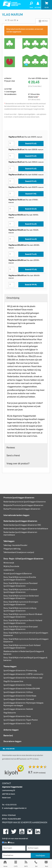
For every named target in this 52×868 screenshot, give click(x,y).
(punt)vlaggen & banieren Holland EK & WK (22, 689)
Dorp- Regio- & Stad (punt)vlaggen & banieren (23, 559)
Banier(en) (8, 736)
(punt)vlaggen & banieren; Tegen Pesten (21, 720)
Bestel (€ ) (31, 144)
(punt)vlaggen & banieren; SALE (17, 724)
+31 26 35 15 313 (11, 805)
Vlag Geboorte (10, 713)
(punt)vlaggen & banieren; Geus (17, 716)
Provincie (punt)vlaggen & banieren (19, 498)
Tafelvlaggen (9, 541)
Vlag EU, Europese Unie (13, 681)
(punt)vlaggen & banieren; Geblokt (18, 709)
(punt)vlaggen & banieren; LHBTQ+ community (23, 674)
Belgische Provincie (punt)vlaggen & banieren (23, 505)
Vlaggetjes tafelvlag (12, 549)
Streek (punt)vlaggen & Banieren (18, 574)
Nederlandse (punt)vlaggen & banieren (20, 521)
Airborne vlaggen (11, 730)
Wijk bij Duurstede (11, 566)
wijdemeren (9, 570)
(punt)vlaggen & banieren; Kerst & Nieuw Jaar (23, 678)
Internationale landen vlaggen (16, 515)
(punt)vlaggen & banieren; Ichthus (18, 692)
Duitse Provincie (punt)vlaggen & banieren (22, 509)
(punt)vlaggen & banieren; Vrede (17, 685)
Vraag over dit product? (18, 464)
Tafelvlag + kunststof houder (15, 545)
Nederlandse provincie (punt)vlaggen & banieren (25, 502)
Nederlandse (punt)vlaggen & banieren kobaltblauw (26, 529)
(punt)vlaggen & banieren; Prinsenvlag (20, 671)
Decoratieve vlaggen (12, 741)
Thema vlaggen (10, 667)
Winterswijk (9, 563)
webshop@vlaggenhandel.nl (15, 808)
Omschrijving (13, 298)
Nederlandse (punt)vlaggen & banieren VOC (22, 525)
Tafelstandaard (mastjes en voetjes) (19, 552)
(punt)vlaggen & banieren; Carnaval (19, 699)
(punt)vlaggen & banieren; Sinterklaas (20, 696)
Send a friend (13, 456)
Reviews (11, 448)
